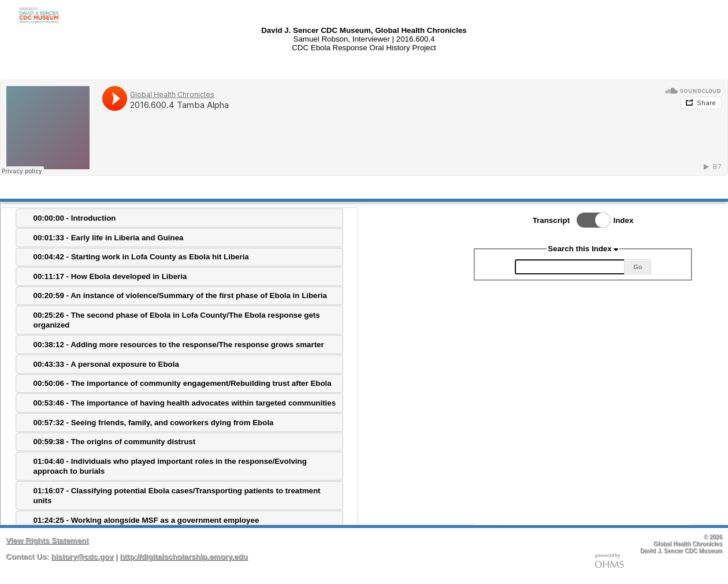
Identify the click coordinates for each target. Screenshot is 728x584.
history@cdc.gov (83, 557)
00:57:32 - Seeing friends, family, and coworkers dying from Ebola (154, 423)
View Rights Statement (47, 540)
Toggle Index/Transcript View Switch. (590, 220)
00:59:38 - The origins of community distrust (115, 442)
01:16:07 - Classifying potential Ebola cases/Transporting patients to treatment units (177, 496)
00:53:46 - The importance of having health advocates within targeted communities (185, 403)
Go (638, 267)
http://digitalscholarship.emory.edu (183, 557)
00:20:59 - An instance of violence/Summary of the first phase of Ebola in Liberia (180, 295)
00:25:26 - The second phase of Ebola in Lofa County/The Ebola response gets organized (177, 320)
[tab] (179, 218)
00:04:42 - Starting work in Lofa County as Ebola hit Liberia (141, 257)
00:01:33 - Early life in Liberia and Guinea (109, 238)
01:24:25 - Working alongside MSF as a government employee (146, 520)
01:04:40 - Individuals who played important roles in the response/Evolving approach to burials (170, 466)
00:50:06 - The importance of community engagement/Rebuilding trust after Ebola (183, 383)
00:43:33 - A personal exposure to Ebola (106, 364)
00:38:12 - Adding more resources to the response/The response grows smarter (179, 345)
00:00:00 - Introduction (75, 218)
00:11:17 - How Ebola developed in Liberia (110, 276)
